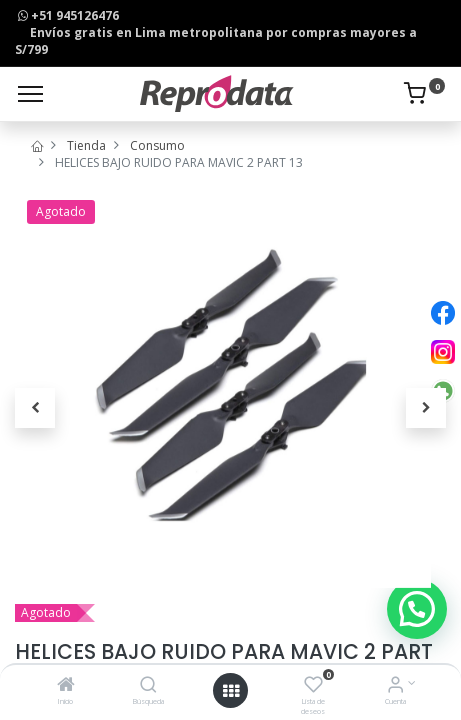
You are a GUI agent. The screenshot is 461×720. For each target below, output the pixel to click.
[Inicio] (66, 686)
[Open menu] (231, 691)
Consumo (157, 145)
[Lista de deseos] (313, 686)
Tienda (86, 145)
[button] (35, 408)
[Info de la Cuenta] (395, 686)
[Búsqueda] (148, 686)
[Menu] (30, 94)
